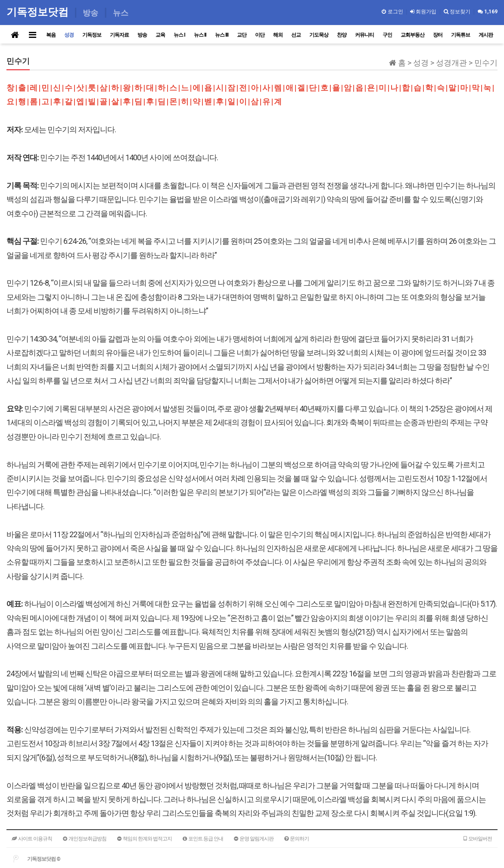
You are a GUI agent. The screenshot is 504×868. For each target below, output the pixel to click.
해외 (278, 35)
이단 (260, 35)
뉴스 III (222, 35)
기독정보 (92, 35)
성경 (69, 35)
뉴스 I (179, 35)
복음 (51, 35)
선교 (296, 35)
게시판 (486, 35)
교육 (160, 35)
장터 (438, 35)
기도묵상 (319, 35)
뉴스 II (200, 35)
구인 (387, 35)
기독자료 (119, 35)
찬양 (342, 35)
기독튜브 (460, 35)
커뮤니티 (364, 35)
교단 (242, 35)
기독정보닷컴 (39, 12)
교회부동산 (412, 35)
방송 (142, 35)
